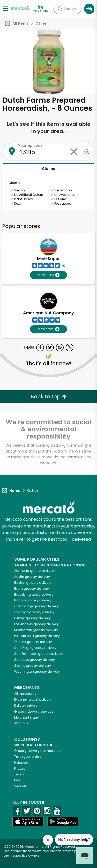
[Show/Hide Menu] (5, 8)
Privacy (20, 769)
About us (21, 723)
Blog (18, 780)
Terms (19, 774)
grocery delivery (35, 571)
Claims (48, 169)
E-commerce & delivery (33, 700)
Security (21, 786)
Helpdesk (21, 763)
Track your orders (28, 757)
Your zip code (30, 145)
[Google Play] (63, 821)
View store (48, 275)
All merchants (25, 694)
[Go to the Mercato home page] (20, 7)
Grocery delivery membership (37, 751)
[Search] (68, 9)
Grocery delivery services (34, 711)
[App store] (28, 822)
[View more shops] (41, 9)
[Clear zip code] (74, 152)
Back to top (49, 397)
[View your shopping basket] (89, 9)
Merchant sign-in (28, 717)
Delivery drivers (26, 706)
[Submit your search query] (60, 9)
